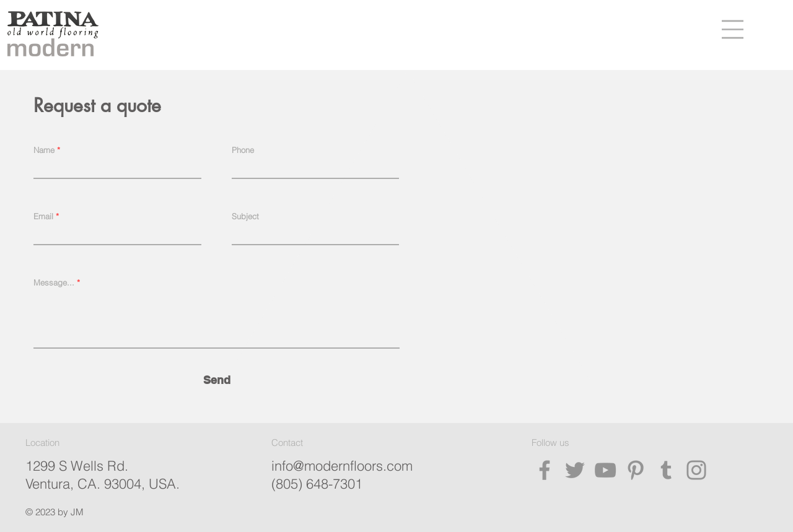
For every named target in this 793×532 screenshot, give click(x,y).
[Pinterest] (636, 470)
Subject (245, 216)
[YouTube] (605, 470)
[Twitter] (575, 470)
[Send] (217, 380)
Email (43, 216)
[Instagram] (696, 470)
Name (44, 150)
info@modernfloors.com (342, 466)
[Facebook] (545, 470)
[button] (733, 29)
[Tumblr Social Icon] (666, 470)
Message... (54, 283)
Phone (243, 150)
